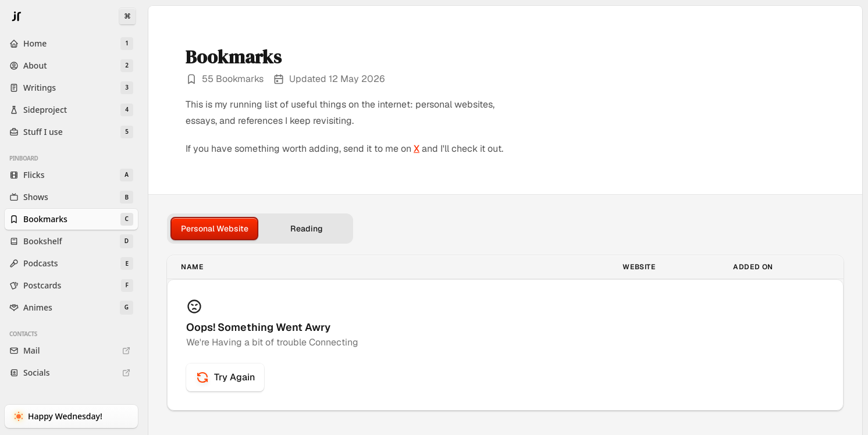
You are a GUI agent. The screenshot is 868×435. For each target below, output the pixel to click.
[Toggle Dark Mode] (71, 416)
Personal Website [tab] (215, 229)
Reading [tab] (307, 229)
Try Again (225, 377)
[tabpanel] (505, 333)
